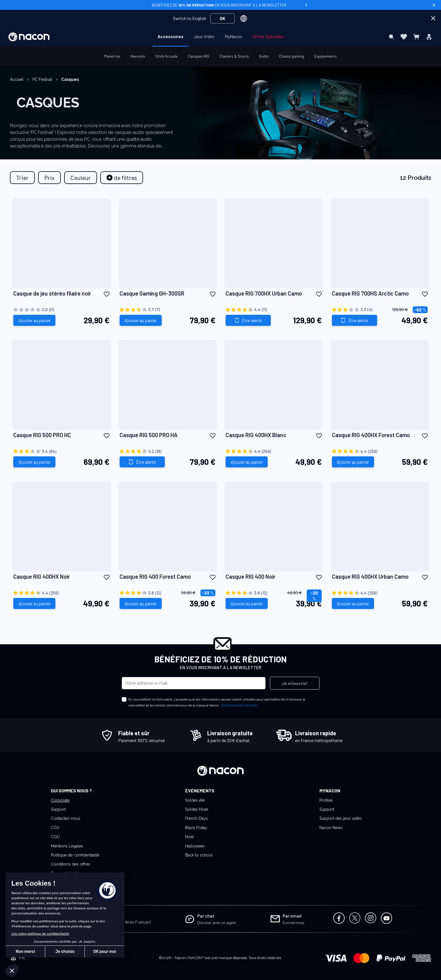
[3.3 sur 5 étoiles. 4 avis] (380, 310)
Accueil (17, 79)
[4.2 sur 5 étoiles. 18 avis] (168, 451)
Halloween (195, 846)
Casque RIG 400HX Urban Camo (370, 576)
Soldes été (195, 800)
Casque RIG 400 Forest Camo (155, 576)
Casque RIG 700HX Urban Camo (264, 293)
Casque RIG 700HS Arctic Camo (370, 293)
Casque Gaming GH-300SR (152, 293)
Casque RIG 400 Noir (250, 576)
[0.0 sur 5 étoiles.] (61, 310)
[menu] (220, 37)
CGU (55, 837)
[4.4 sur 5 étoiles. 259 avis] (274, 451)
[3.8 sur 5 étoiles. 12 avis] (168, 593)
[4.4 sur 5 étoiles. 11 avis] (274, 310)
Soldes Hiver (197, 809)
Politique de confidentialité (75, 855)
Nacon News (331, 828)
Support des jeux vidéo (341, 818)
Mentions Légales (67, 846)
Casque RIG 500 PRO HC (42, 435)
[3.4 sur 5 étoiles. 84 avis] (61, 451)
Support (58, 809)
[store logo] (29, 37)
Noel (190, 837)
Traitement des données (239, 705)
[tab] (122, 178)
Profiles (326, 800)
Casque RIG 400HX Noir (42, 576)
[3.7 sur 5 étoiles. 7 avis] (168, 310)
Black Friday (196, 828)
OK (222, 18)
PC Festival (43, 79)
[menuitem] (170, 36)
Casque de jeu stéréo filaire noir (52, 293)
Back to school (199, 855)
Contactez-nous (66, 818)
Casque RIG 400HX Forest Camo (371, 435)
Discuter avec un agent (217, 922)
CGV (55, 828)
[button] (107, 294)
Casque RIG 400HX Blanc (256, 435)
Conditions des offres (71, 864)
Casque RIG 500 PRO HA (149, 435)
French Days (196, 818)
